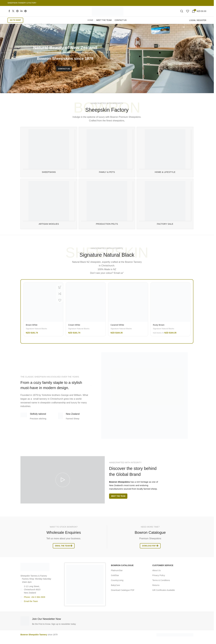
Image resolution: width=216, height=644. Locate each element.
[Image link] (35, 572)
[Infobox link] (63, 626)
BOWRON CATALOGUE (122, 570)
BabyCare (115, 590)
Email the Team (31, 606)
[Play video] (63, 485)
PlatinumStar (117, 575)
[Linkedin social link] (21, 14)
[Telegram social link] (26, 14)
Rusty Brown (159, 330)
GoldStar (115, 580)
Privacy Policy (159, 580)
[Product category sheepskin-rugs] (49, 157)
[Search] (182, 14)
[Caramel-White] (128, 307)
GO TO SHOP (15, 25)
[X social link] (13, 14)
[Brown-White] (43, 307)
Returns (156, 590)
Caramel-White (117, 330)
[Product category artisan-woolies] (49, 209)
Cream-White (74, 330)
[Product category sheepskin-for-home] (165, 157)
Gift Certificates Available (164, 595)
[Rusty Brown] (170, 307)
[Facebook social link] (9, 14)
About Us (157, 575)
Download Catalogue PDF (123, 595)
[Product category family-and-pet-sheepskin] (107, 157)
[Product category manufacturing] (107, 209)
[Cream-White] (86, 307)
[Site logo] (108, 13)
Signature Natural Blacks (36, 333)
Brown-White (32, 330)
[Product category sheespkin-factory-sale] (165, 209)
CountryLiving (117, 585)
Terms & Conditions (161, 585)
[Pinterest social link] (17, 14)
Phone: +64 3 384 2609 (35, 602)
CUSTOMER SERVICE (163, 570)
